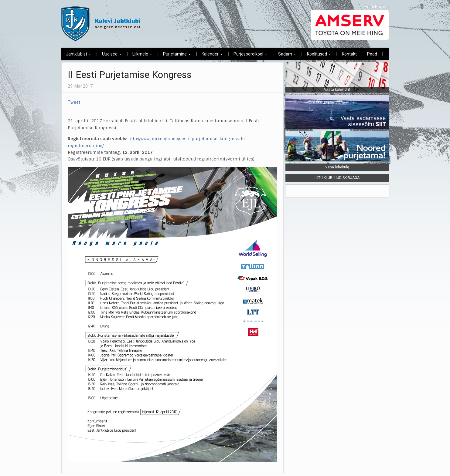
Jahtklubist (76, 56)
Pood (372, 54)
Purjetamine (174, 56)
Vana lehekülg (337, 167)
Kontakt (349, 54)
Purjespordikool (248, 56)
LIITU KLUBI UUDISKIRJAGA (337, 178)
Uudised (109, 56)
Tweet (74, 102)
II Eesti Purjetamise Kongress (130, 75)
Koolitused (317, 56)
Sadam (285, 56)
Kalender (210, 56)
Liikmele (140, 56)
